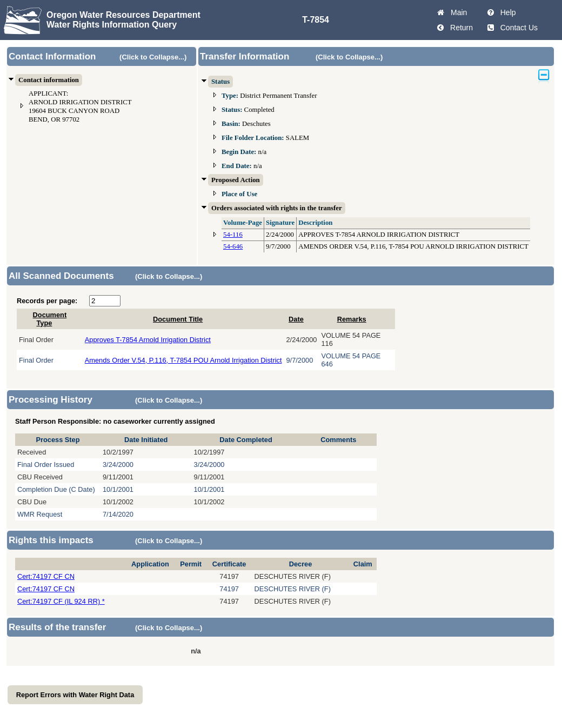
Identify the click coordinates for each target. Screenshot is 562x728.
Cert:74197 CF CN (46, 576)
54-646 (233, 246)
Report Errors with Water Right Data (75, 695)
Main (457, 12)
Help (506, 12)
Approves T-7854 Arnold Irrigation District (148, 340)
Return (459, 28)
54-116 (233, 235)
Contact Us (517, 28)
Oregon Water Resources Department (123, 15)
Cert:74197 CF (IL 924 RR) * (61, 601)
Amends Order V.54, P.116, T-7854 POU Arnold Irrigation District (183, 360)
